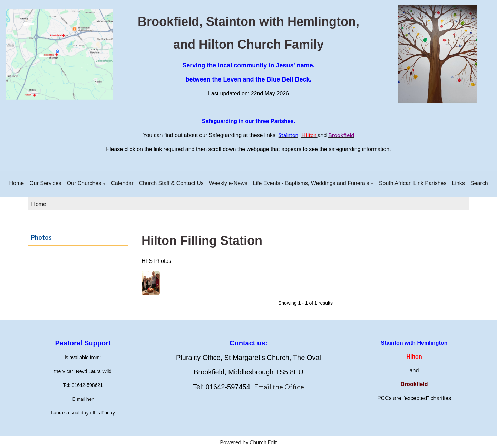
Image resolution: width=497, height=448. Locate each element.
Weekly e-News (228, 183)
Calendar (122, 183)
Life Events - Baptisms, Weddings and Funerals (311, 183)
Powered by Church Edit (248, 442)
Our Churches (84, 183)
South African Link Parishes (413, 183)
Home (16, 183)
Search (479, 183)
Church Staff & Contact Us (171, 183)
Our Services (45, 183)
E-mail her (83, 399)
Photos (41, 237)
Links (459, 183)
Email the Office (279, 387)
